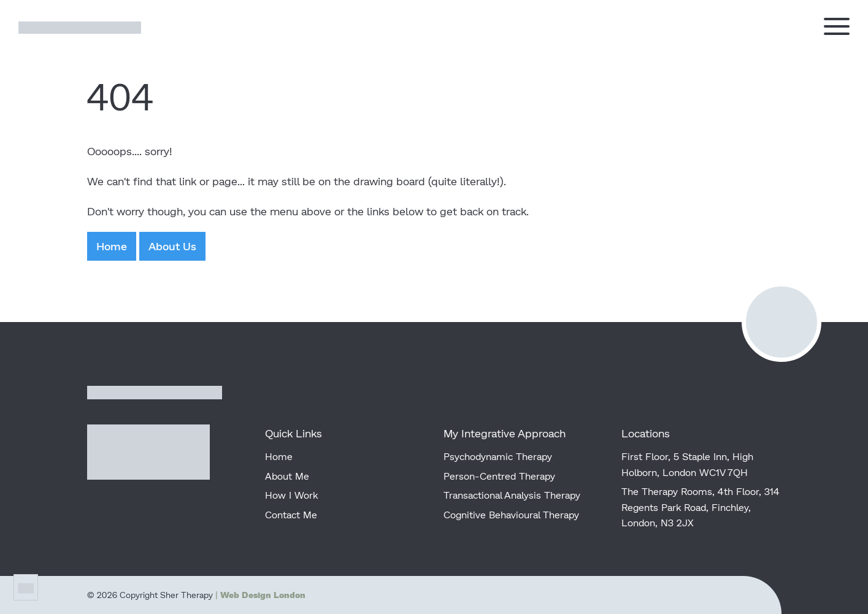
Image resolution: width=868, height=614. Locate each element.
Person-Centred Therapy (499, 476)
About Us (172, 246)
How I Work (291, 495)
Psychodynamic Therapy (498, 456)
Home (112, 246)
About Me (287, 476)
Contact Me (291, 514)
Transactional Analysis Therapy (512, 495)
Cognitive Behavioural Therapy (511, 514)
